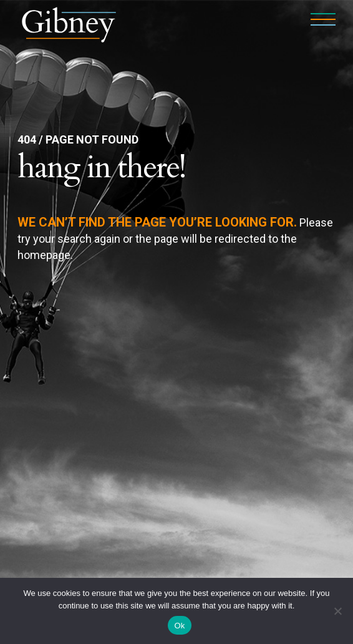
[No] (337, 611)
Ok (179, 626)
